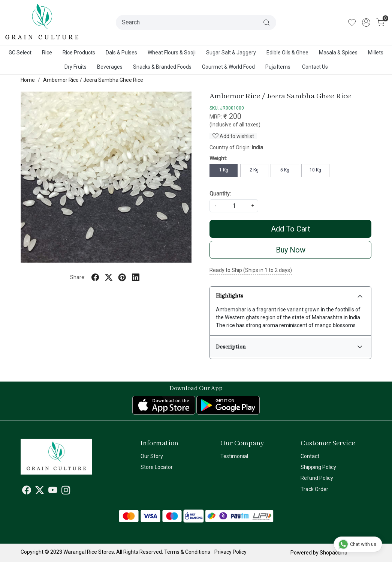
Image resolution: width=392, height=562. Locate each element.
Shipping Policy (318, 467)
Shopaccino (334, 553)
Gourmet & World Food (228, 67)
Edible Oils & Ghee (287, 53)
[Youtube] (53, 492)
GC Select (20, 53)
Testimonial (234, 456)
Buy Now (291, 250)
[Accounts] (366, 23)
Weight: (218, 158)
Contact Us (315, 67)
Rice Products (79, 53)
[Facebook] (27, 492)
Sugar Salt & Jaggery (231, 53)
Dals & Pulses (121, 53)
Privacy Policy (230, 552)
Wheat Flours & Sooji (172, 53)
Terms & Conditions (187, 552)
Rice (47, 53)
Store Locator (157, 467)
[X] (40, 492)
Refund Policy (317, 478)
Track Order (314, 489)
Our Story (152, 456)
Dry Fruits (76, 67)
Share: (78, 277)
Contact (310, 456)
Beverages (110, 67)
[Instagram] (66, 492)
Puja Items (278, 67)
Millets (376, 53)
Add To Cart (291, 229)
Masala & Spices (338, 53)
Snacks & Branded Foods (162, 67)
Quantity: (220, 194)
